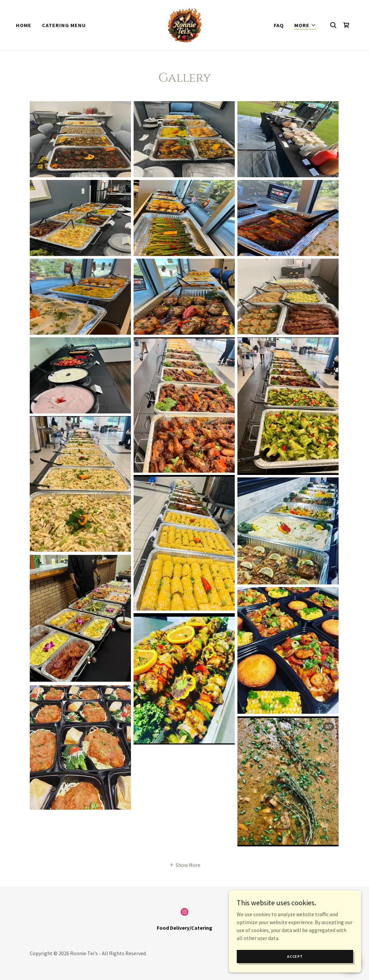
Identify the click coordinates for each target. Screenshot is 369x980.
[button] (305, 25)
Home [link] (24, 25)
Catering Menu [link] (64, 25)
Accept (295, 956)
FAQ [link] (279, 25)
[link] (184, 24)
